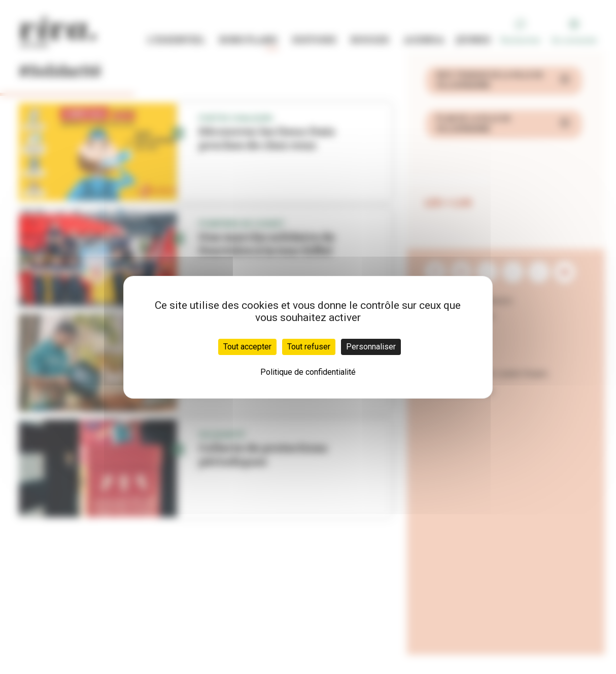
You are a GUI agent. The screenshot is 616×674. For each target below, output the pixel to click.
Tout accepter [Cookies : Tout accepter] (247, 347)
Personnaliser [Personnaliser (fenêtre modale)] (371, 347)
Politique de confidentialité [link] (308, 372)
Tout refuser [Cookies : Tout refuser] (309, 347)
